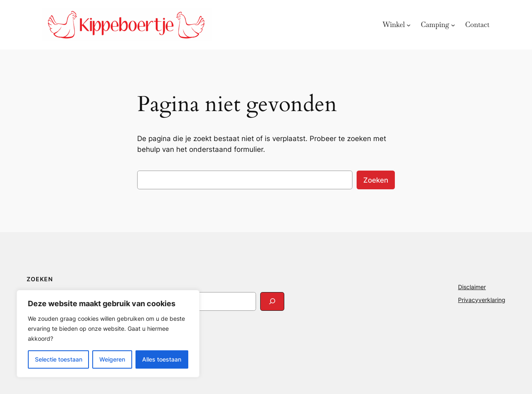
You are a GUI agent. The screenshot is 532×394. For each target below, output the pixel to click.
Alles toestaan (162, 359)
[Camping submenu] (453, 25)
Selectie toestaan (59, 359)
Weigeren (112, 359)
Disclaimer (472, 287)
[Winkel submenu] (409, 25)
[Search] (272, 301)
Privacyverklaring (482, 300)
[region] (108, 334)
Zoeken (376, 180)
